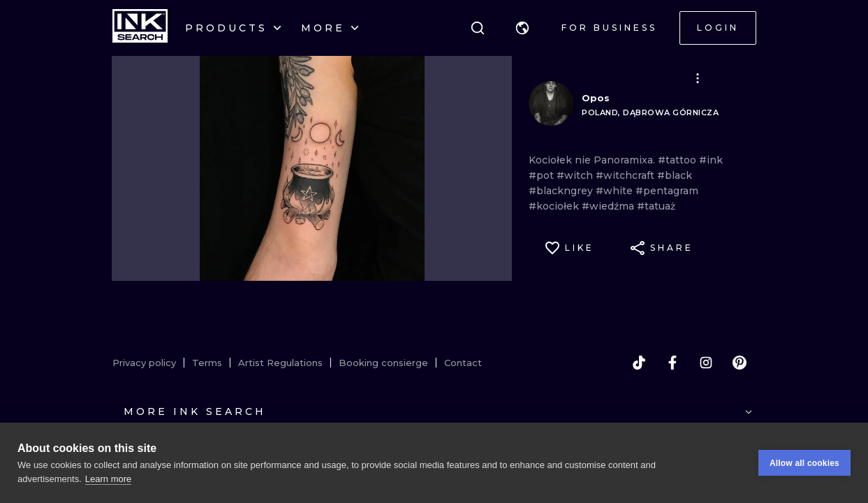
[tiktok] (639, 363)
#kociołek (555, 206)
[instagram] (706, 363)
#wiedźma (609, 206)
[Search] (478, 28)
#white (616, 191)
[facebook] (672, 363)
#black (675, 175)
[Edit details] (698, 78)
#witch (576, 175)
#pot (543, 175)
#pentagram (667, 191)
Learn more (108, 479)
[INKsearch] (140, 28)
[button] (522, 28)
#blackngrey (562, 191)
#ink (711, 160)
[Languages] (522, 28)
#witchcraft (626, 175)
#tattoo (678, 160)
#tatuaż (656, 206)
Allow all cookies (804, 463)
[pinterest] (740, 363)
